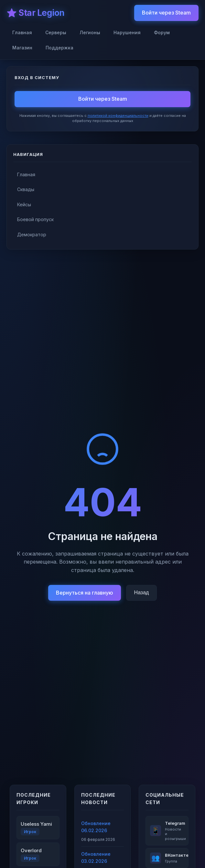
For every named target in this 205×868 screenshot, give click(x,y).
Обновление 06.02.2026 (96, 827)
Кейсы (24, 204)
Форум (162, 32)
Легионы (90, 32)
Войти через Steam (166, 13)
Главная (22, 32)
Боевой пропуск (35, 219)
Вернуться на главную (85, 593)
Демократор (32, 235)
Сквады (26, 189)
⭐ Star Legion (36, 13)
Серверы (56, 32)
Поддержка (59, 48)
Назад (142, 592)
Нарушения (127, 32)
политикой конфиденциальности (118, 116)
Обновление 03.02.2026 (96, 858)
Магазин (22, 48)
